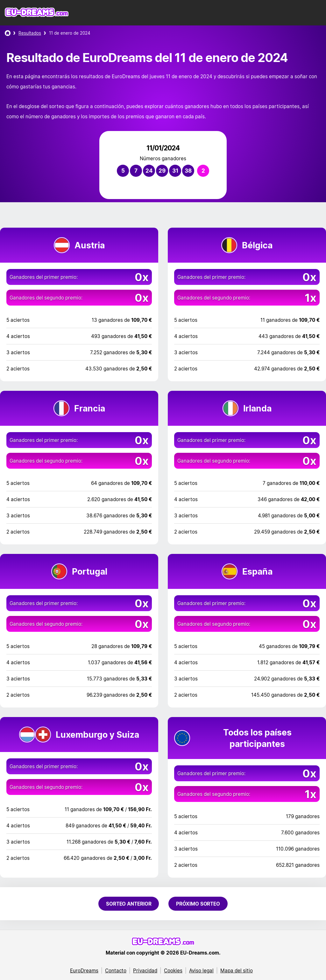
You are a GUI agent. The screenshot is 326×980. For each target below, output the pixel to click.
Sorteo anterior (129, 904)
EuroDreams (84, 970)
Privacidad (145, 970)
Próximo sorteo (198, 904)
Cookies (173, 970)
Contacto (116, 970)
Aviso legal (201, 970)
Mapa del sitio (237, 970)
